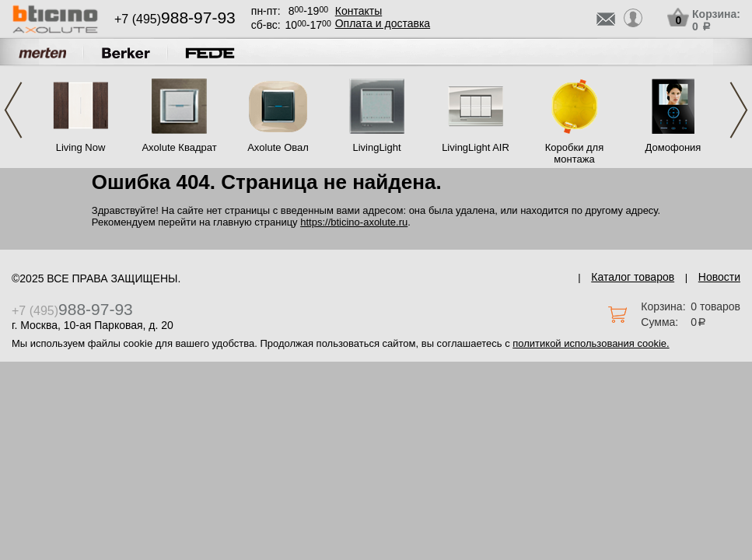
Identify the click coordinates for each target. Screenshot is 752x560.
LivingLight (376, 147)
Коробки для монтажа (574, 153)
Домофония (673, 147)
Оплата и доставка (383, 23)
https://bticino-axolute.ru (354, 222)
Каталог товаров (633, 277)
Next (739, 110)
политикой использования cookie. (591, 343)
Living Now (81, 147)
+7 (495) (175, 19)
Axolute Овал (278, 147)
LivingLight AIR (476, 147)
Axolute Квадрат (179, 147)
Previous (13, 110)
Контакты (359, 11)
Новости (719, 277)
